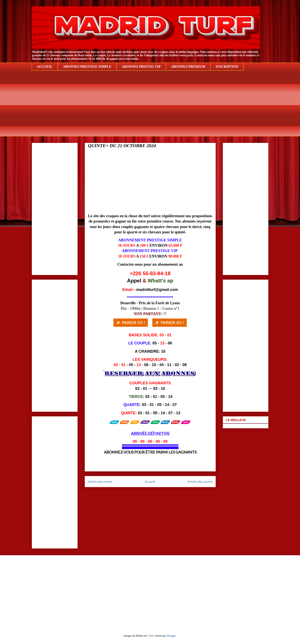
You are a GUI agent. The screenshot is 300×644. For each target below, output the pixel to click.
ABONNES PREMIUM (188, 67)
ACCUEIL (45, 67)
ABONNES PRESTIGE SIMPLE (87, 67)
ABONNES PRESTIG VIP (141, 67)
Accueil (150, 481)
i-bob (150, 636)
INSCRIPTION (227, 67)
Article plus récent (100, 481)
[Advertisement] (150, 107)
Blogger (171, 636)
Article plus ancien (200, 481)
